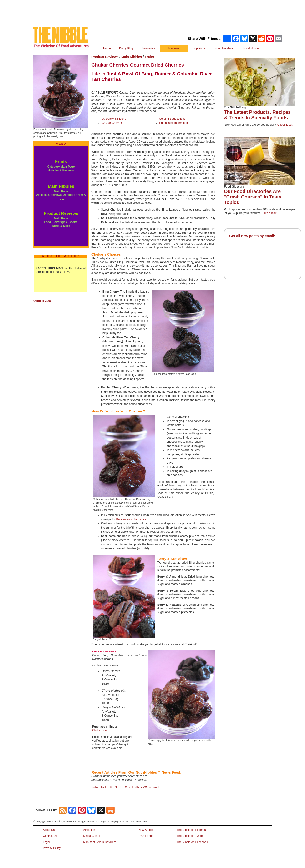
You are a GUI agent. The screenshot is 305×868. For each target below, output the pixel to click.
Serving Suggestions (172, 119)
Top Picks (199, 48)
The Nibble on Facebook (192, 842)
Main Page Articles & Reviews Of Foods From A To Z (61, 195)
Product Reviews (61, 213)
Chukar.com (100, 730)
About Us (49, 830)
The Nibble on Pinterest (191, 830)
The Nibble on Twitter (190, 836)
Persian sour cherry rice (131, 519)
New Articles (146, 830)
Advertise (89, 830)
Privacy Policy (52, 848)
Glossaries (148, 48)
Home (107, 48)
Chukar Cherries (112, 123)
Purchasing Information (174, 123)
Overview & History (114, 119)
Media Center (92, 836)
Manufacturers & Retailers (100, 842)
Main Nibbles (61, 186)
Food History (251, 48)
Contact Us (50, 836)
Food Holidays (224, 48)
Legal (46, 842)
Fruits (61, 162)
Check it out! (285, 125)
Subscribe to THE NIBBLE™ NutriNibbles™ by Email (125, 787)
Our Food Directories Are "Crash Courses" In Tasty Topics (253, 197)
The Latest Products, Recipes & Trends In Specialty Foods (257, 115)
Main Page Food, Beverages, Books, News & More (61, 222)
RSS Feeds (146, 836)
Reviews (174, 48)
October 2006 (42, 301)
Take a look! (270, 213)
